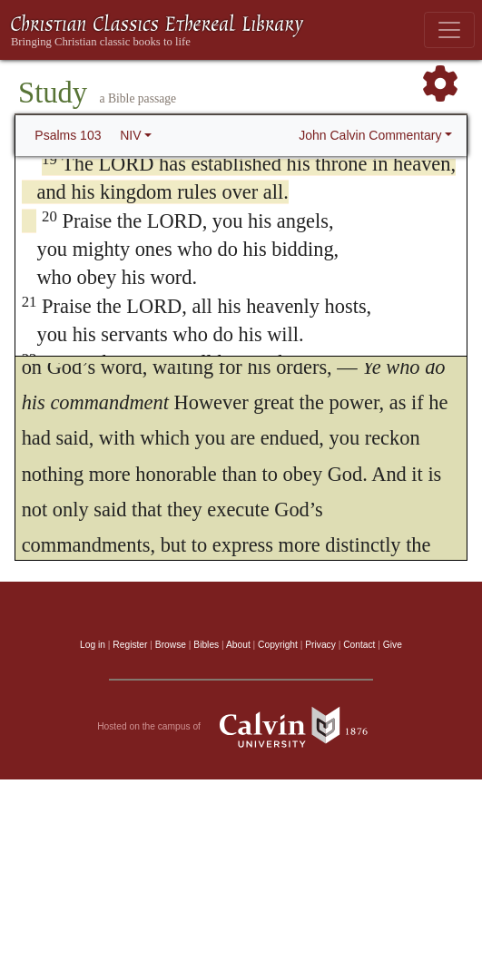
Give (393, 645)
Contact (359, 645)
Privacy (320, 645)
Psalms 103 (68, 135)
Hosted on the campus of (241, 727)
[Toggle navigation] (449, 30)
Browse (171, 645)
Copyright (278, 645)
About (238, 645)
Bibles (206, 645)
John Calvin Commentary (370, 135)
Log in (93, 645)
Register (130, 645)
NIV (130, 135)
